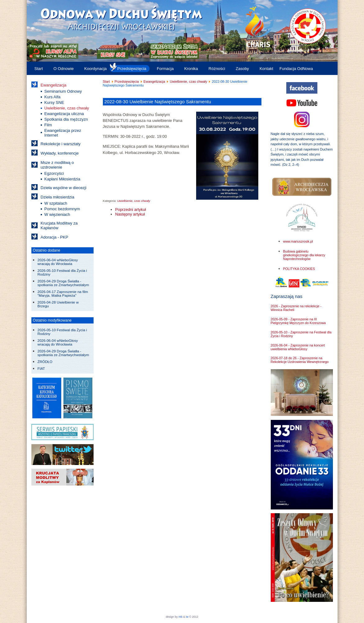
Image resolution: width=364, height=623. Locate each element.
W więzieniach (57, 214)
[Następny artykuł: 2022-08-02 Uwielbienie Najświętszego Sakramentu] (130, 214)
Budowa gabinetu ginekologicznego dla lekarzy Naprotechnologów (304, 255)
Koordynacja (95, 69)
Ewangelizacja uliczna (64, 114)
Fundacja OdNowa (296, 69)
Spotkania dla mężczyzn (66, 119)
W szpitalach (56, 203)
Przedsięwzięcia (132, 69)
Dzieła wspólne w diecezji (64, 188)
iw (187, 617)
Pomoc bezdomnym (62, 209)
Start (39, 69)
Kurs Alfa (53, 97)
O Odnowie (64, 69)
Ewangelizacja (54, 85)
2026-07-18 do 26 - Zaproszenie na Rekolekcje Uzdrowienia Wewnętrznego (300, 360)
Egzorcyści (54, 173)
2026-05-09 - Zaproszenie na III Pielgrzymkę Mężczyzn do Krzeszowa (298, 321)
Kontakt (266, 69)
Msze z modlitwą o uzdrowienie (57, 165)
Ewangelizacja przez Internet (63, 133)
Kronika (191, 69)
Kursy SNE (54, 102)
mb (180, 617)
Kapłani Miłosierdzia (62, 179)
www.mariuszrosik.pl (298, 241)
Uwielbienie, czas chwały (67, 108)
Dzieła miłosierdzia (58, 197)
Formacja (165, 69)
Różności (217, 69)
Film (48, 125)
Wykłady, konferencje (60, 153)
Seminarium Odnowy (63, 91)
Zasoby (242, 69)
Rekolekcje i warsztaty (61, 144)
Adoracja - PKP (55, 237)
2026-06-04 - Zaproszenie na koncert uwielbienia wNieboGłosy (298, 347)
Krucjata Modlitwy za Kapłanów (59, 225)
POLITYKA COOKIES (299, 269)
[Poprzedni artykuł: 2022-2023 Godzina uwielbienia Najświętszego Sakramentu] (131, 209)
